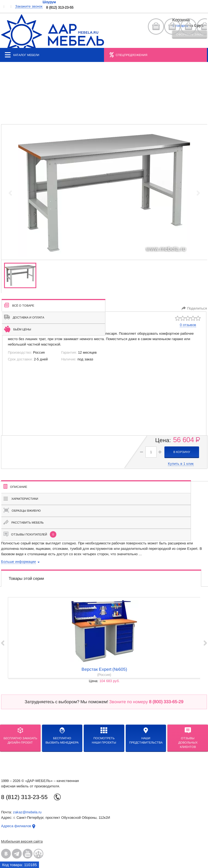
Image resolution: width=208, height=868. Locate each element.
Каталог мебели (22, 55)
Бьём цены (18, 329)
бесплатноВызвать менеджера (62, 736)
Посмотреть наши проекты (104, 736)
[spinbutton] (151, 452)
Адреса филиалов (16, 826)
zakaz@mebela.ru (27, 812)
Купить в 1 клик (181, 464)
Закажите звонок (29, 6)
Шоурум (49, 2)
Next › (205, 643)
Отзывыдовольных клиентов (188, 738)
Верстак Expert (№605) (104, 669)
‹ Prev (3, 643)
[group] (104, 193)
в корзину (182, 452)
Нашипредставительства (146, 736)
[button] (160, 452)
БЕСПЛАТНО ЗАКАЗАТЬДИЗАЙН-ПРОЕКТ (20, 736)
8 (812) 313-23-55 (60, 7)
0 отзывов (188, 325)
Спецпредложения (131, 55)
